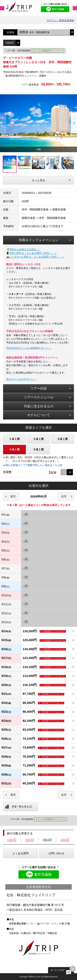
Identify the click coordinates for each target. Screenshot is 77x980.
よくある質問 (21, 853)
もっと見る (38, 180)
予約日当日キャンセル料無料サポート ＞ (29, 348)
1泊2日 (12, 840)
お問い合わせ (56, 853)
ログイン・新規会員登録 (60, 20)
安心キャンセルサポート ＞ (21, 379)
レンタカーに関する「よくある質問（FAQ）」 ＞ (37, 257)
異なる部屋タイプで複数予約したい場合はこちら (33, 465)
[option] (38, 123)
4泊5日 (65, 840)
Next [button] (74, 123)
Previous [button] (3, 123)
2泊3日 (29, 840)
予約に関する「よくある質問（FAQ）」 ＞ (33, 253)
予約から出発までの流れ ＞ (24, 249)
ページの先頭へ (62, 970)
